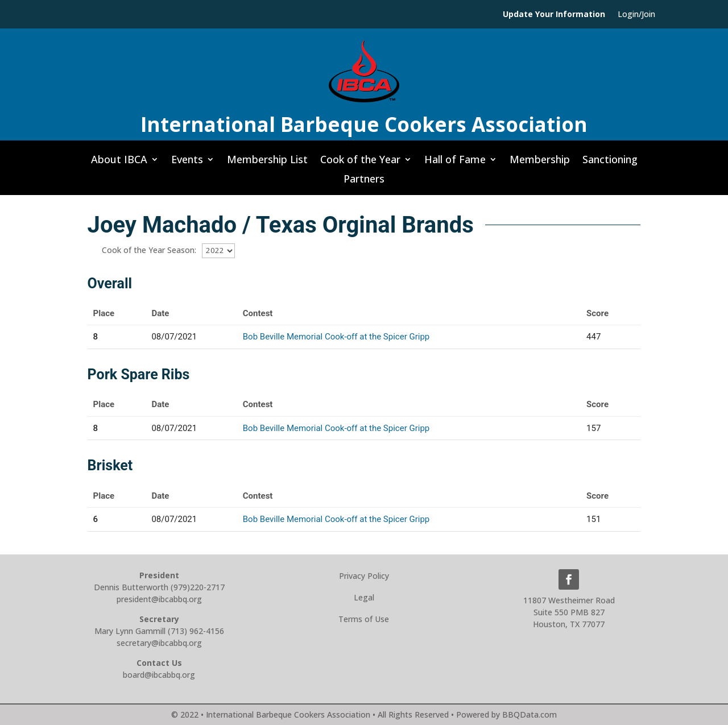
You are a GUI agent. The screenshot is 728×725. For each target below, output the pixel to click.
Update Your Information (554, 15)
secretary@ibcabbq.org (159, 643)
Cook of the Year (360, 163)
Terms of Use (364, 619)
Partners (364, 182)
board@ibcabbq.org (159, 675)
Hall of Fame (455, 163)
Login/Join (636, 15)
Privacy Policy (364, 576)
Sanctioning (610, 163)
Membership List (267, 163)
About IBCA (119, 163)
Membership (540, 163)
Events (187, 163)
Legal (364, 597)
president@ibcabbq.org (159, 599)
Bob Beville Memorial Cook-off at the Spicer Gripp (336, 337)
